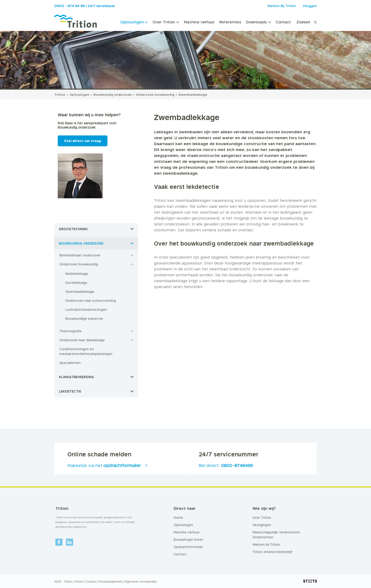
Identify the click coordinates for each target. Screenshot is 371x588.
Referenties (230, 22)
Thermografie (71, 331)
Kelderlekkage (77, 274)
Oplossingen (134, 22)
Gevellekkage (76, 283)
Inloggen (310, 6)
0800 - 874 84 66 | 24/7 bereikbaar (85, 6)
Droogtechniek (73, 229)
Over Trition (166, 22)
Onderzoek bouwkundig (156, 95)
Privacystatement (110, 582)
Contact (283, 22)
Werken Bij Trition (282, 6)
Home (79, 582)
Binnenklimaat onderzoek (80, 255)
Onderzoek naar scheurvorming (91, 300)
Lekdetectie (70, 391)
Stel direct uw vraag (83, 141)
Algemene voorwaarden (141, 582)
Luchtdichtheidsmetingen (86, 309)
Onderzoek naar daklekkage (82, 340)
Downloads (258, 22)
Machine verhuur (199, 22)
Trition (60, 95)
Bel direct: (226, 465)
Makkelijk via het (104, 465)
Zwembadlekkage (193, 95)
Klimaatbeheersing (76, 377)
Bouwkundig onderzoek (113, 95)
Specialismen (70, 363)
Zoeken (303, 22)
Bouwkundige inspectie (84, 318)
